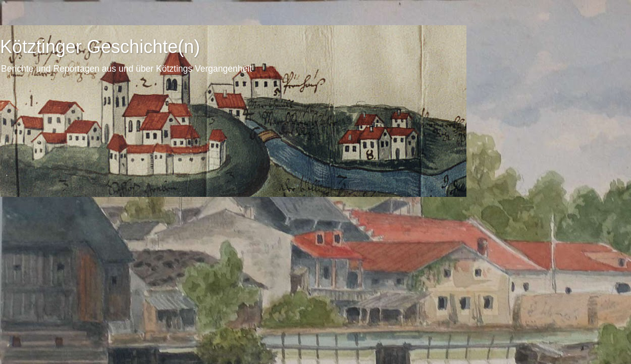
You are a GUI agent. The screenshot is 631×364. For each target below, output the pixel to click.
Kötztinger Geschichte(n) (100, 47)
